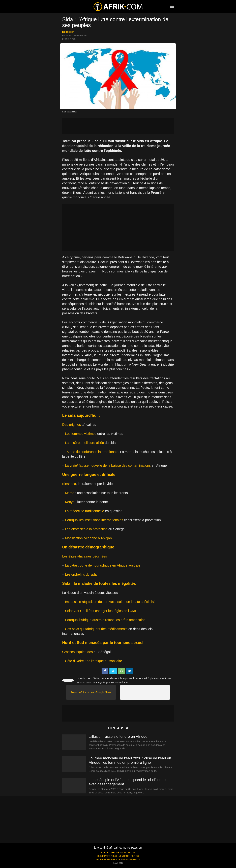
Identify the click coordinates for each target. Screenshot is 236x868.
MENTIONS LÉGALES (129, 856)
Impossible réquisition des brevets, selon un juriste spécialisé (110, 602)
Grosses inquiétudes (77, 652)
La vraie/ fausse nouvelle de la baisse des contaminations (108, 466)
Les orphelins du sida (81, 574)
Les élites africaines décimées (85, 556)
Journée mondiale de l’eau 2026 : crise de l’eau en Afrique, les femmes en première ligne (130, 760)
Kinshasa (69, 484)
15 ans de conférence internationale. (92, 452)
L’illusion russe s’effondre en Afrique (118, 737)
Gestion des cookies (131, 860)
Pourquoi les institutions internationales (94, 520)
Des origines (71, 425)
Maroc (70, 493)
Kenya (70, 502)
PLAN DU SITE (128, 853)
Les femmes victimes (81, 434)
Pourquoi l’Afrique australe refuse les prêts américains (105, 620)
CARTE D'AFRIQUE (110, 853)
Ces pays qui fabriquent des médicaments (96, 629)
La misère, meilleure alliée (84, 443)
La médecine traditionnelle (85, 511)
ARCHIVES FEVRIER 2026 (108, 860)
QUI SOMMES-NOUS (107, 856)
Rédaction (68, 32)
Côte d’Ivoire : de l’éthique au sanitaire (94, 661)
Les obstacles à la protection (86, 529)
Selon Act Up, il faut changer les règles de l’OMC (101, 611)
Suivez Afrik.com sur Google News (91, 692)
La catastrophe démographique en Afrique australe (103, 565)
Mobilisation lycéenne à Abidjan (88, 538)
